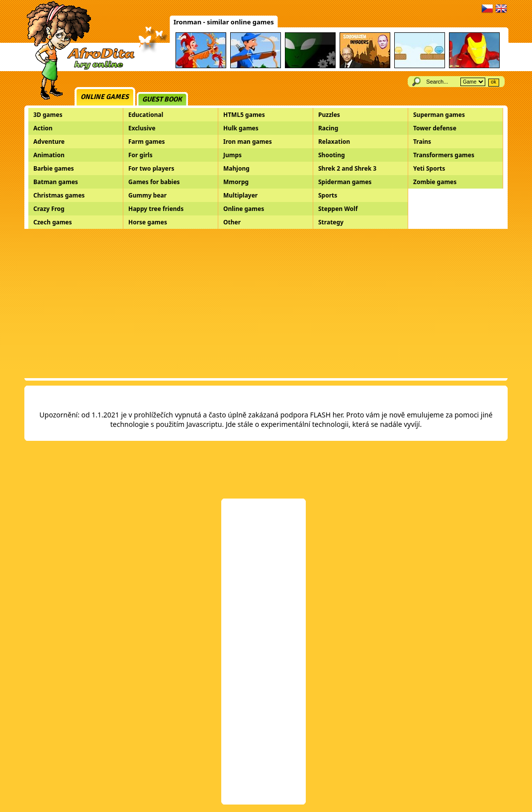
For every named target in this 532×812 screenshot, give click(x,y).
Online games (105, 97)
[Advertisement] (266, 304)
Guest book (162, 99)
